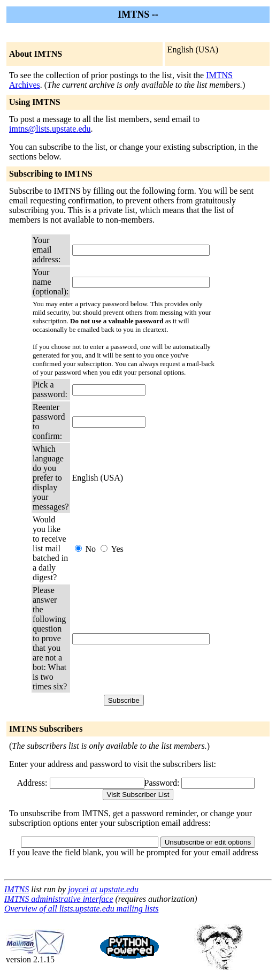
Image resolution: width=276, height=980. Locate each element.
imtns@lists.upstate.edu (50, 129)
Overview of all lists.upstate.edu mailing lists (81, 909)
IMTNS (17, 889)
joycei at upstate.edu (103, 889)
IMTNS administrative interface (59, 899)
